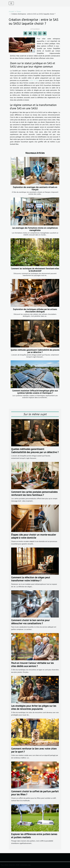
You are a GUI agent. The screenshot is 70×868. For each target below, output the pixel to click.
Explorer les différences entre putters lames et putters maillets (34, 836)
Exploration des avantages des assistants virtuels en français (35, 188)
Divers (19, 12)
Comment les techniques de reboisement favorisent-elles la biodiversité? (35, 270)
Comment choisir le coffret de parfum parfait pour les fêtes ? (35, 793)
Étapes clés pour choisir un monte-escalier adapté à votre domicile (34, 536)
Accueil (11, 12)
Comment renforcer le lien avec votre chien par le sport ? (34, 750)
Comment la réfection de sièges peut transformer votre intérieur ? (31, 579)
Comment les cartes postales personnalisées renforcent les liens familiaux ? (34, 493)
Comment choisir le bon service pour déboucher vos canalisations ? (30, 622)
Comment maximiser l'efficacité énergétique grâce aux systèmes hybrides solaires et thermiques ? (35, 392)
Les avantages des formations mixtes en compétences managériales (35, 229)
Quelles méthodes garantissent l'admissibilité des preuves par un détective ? (35, 351)
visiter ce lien (34, 80)
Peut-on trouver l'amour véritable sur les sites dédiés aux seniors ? (32, 664)
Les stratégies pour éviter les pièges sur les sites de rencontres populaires (34, 707)
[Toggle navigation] (11, 3)
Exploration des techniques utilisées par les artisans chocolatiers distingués (35, 310)
